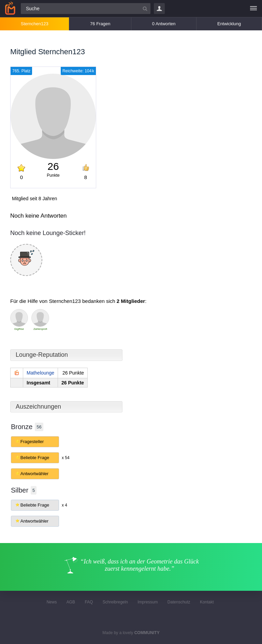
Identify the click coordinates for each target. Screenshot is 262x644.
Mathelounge (40, 373)
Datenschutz (179, 602)
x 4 (64, 505)
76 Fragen (100, 24)
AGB (71, 602)
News (52, 602)
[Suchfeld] (86, 9)
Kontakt (207, 602)
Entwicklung (229, 24)
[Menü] (253, 9)
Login (159, 9)
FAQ (89, 602)
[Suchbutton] (145, 9)
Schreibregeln (115, 602)
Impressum (148, 602)
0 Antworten (164, 24)
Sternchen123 (35, 24)
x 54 (66, 458)
